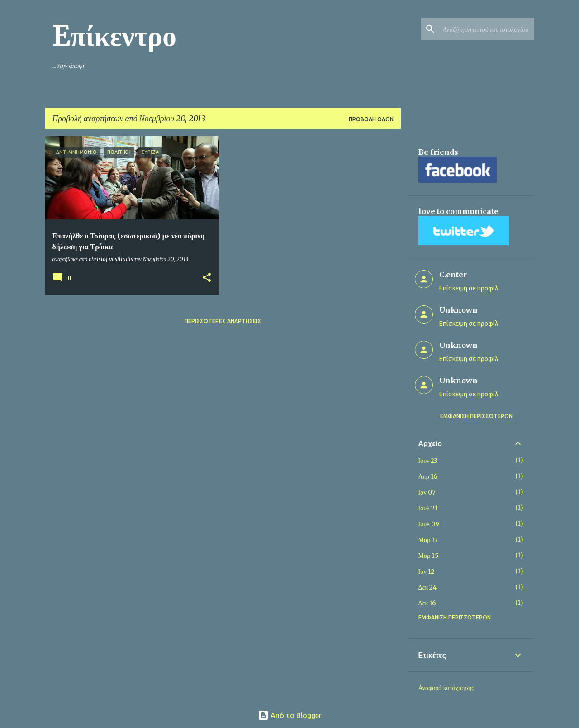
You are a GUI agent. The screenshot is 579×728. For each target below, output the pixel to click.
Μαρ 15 (429, 556)
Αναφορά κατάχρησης (446, 688)
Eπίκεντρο (115, 36)
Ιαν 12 (427, 571)
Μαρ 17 (428, 540)
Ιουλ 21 (428, 508)
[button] (207, 278)
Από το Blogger (290, 715)
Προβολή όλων (371, 119)
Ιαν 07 (427, 492)
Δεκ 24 (428, 587)
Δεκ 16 (427, 603)
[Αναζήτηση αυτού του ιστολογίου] (487, 29)
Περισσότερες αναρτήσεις (223, 321)
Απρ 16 (428, 476)
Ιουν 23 (428, 461)
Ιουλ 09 (429, 524)
